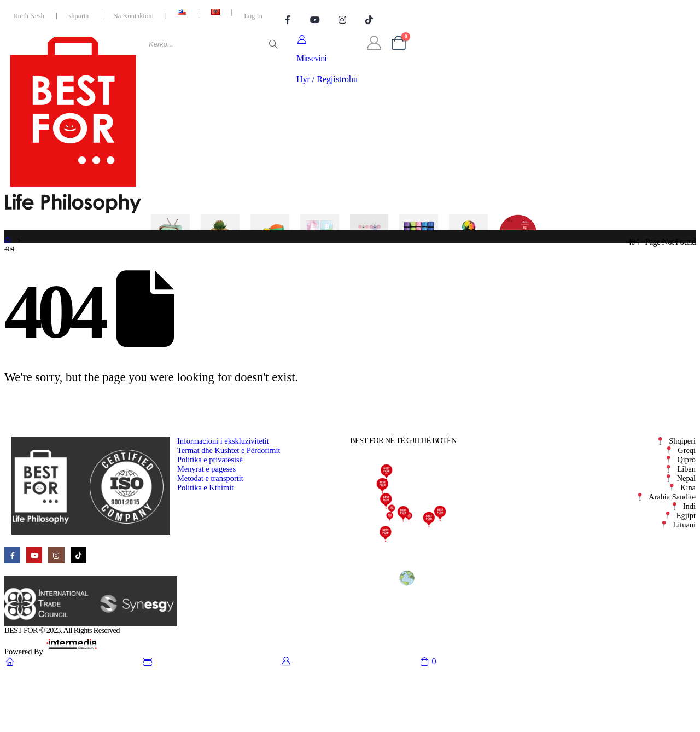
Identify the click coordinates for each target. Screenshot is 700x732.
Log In (253, 16)
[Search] (273, 44)
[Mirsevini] (327, 60)
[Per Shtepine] (220, 243)
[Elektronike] (170, 243)
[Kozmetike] (320, 243)
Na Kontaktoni (133, 16)
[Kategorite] (121, 243)
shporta (78, 16)
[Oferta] (518, 243)
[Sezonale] (468, 243)
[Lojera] (270, 243)
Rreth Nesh (29, 16)
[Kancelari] (369, 243)
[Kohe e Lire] (419, 243)
